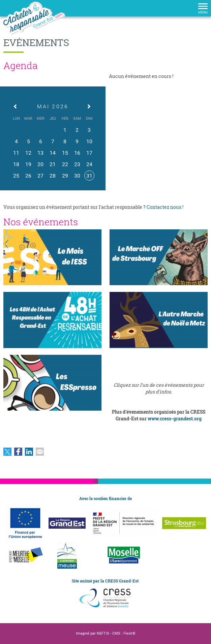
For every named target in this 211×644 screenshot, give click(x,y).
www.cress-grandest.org (175, 419)
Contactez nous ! (165, 207)
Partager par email (40, 452)
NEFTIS (103, 633)
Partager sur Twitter (7, 452)
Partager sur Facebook (18, 452)
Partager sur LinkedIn (29, 452)
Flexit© (129, 633)
